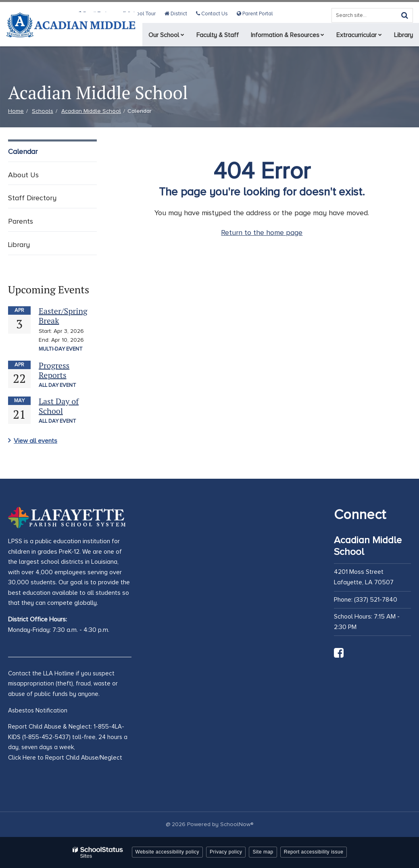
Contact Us (214, 14)
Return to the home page (262, 233)
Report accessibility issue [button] (314, 852)
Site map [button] (263, 852)
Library (19, 245)
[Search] (404, 15)
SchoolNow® (237, 824)
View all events (35, 441)
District (179, 14)
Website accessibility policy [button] (168, 852)
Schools (43, 111)
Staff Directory (32, 198)
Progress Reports (54, 370)
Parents (21, 221)
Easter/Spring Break (63, 316)
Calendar (23, 152)
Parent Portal (255, 14)
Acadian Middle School (91, 111)
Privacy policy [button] (226, 852)
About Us (23, 175)
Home (16, 111)
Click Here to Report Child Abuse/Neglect (65, 758)
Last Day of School (59, 406)
